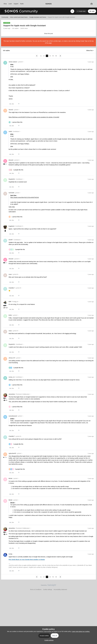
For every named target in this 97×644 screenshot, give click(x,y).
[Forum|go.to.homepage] (21, 11)
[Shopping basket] (92, 4)
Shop (5, 4)
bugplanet (12, 226)
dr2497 (11, 240)
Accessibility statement (60, 590)
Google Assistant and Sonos (38, 17)
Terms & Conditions (36, 590)
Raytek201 (12, 179)
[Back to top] (93, 587)
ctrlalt (10, 131)
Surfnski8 (11, 193)
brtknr (10, 315)
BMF (10, 302)
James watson (13, 62)
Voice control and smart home (19, 17)
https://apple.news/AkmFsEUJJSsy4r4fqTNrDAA (25, 197)
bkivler (11, 478)
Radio (22, 4)
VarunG (11, 110)
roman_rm (12, 377)
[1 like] (15, 122)
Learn (10, 4)
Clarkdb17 (12, 288)
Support (16, 4)
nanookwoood (13, 416)
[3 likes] (17, 250)
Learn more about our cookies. (81, 631)
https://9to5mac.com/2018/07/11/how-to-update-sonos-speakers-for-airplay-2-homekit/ (34, 117)
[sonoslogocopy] (48, 4)
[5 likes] (17, 469)
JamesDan (12, 394)
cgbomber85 (12, 453)
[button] (2, 11)
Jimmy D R (12, 358)
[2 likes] (16, 170)
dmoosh (11, 160)
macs (10, 274)
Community (5, 17)
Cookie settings (48, 590)
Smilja (10, 554)
